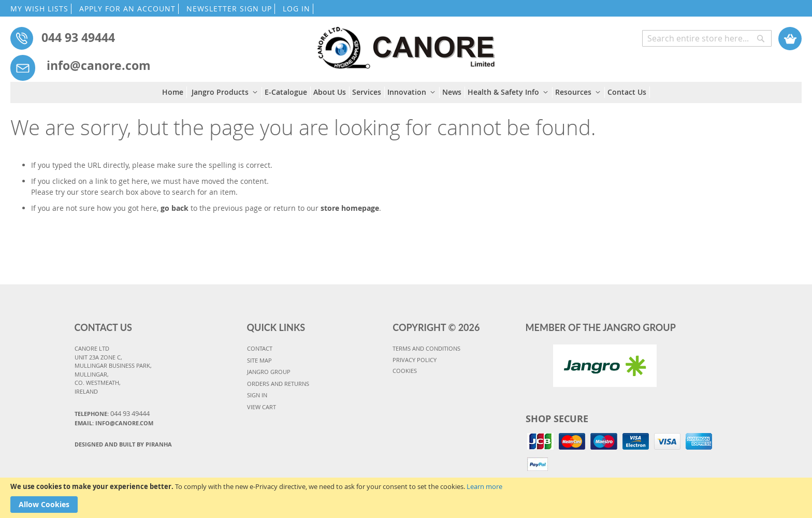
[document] (406, 498)
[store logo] (406, 43)
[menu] (406, 92)
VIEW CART (262, 407)
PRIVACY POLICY (415, 360)
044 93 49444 (78, 37)
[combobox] (707, 38)
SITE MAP (259, 360)
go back (175, 208)
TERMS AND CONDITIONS (426, 348)
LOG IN (296, 9)
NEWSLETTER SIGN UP (229, 9)
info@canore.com (99, 65)
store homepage (350, 208)
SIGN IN (257, 395)
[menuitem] (175, 92)
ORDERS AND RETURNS (278, 384)
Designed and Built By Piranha (123, 444)
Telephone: (112, 413)
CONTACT (260, 348)
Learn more (484, 486)
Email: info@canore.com (114, 423)
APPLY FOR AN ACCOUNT (127, 9)
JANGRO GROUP (269, 372)
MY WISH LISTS (39, 9)
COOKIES (405, 371)
